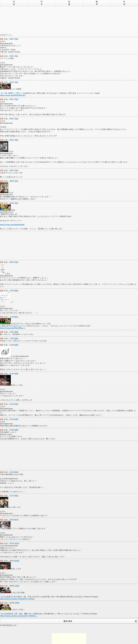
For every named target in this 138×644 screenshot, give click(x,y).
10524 (17, 561)
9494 (16, 404)
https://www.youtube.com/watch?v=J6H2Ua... (19, 616)
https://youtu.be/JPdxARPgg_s (13, 328)
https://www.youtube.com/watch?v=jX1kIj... (18, 599)
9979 (16, 520)
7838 (16, 262)
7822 (16, 82)
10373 (17, 543)
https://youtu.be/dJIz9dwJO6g (12, 225)
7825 (16, 140)
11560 (17, 603)
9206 (16, 345)
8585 (16, 291)
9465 (16, 374)
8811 (16, 317)
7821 (16, 56)
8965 (16, 338)
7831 (16, 181)
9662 (16, 496)
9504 (16, 472)
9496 (16, 430)
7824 (16, 119)
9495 (16, 419)
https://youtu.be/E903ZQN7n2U (13, 95)
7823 (16, 99)
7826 (16, 170)
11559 (17, 586)
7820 (16, 39)
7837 (16, 203)
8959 (16, 332)
